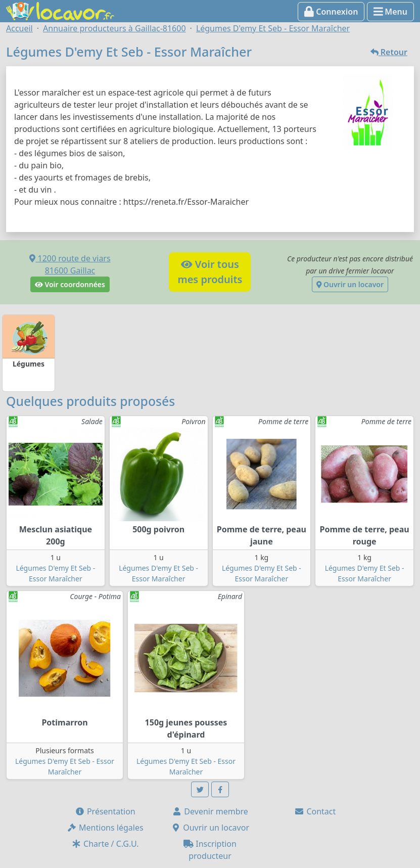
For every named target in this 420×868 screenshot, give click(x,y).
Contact (315, 811)
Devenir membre (210, 811)
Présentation (105, 811)
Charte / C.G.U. (105, 844)
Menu (390, 12)
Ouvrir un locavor (350, 284)
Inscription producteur (210, 850)
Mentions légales (105, 828)
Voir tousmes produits (210, 272)
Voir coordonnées (70, 284)
